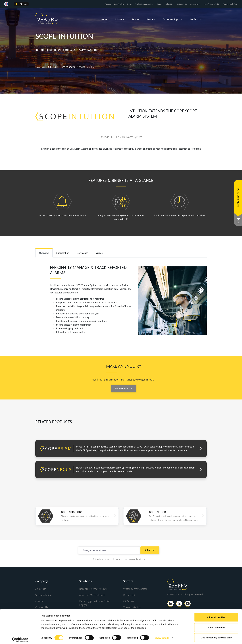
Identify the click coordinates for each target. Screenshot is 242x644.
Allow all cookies (216, 616)
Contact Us (42, 607)
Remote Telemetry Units (93, 589)
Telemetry (53, 67)
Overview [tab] (44, 253)
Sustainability (182, 4)
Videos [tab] (99, 253)
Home (104, 19)
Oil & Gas (129, 601)
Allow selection (216, 626)
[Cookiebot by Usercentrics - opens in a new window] (20, 638)
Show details (162, 636)
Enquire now (124, 388)
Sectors (135, 19)
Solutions (119, 19)
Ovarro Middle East (230, 4)
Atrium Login (195, 4)
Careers (108, 4)
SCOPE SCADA (68, 67)
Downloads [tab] (82, 253)
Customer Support (172, 19)
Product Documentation (144, 4)
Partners (151, 19)
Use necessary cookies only (216, 636)
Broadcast (129, 595)
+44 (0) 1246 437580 (211, 4)
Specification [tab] (63, 253)
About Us (170, 4)
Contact (160, 4)
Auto (26, 4)
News (129, 4)
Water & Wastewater (135, 589)
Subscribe (150, 550)
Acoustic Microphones (92, 595)
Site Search (195, 19)
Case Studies (119, 4)
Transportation (132, 607)
